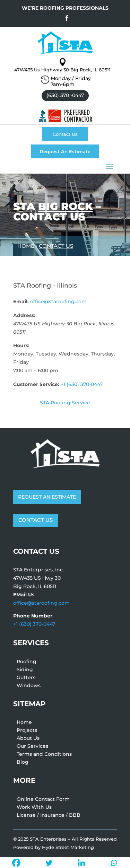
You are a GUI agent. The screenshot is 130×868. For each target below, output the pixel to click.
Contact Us (65, 134)
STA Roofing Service (65, 403)
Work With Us (34, 808)
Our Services (32, 747)
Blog (23, 763)
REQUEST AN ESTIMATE (47, 497)
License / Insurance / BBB (49, 816)
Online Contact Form (43, 800)
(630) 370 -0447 (65, 95)
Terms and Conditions (44, 755)
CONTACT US (36, 520)
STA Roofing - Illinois (45, 286)
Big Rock (66, 206)
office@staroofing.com (58, 301)
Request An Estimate (65, 151)
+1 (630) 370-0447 (82, 384)
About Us (28, 739)
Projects (27, 731)
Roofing (27, 663)
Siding (25, 670)
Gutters (26, 678)
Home (24, 723)
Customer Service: (36, 384)
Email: (21, 301)
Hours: (21, 345)
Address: (24, 315)
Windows (29, 686)
